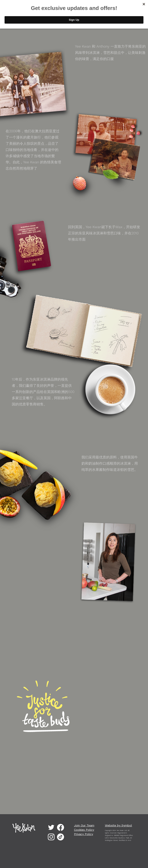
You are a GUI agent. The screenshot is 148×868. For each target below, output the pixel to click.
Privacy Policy (84, 834)
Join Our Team (84, 825)
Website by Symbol (118, 825)
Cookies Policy (84, 830)
